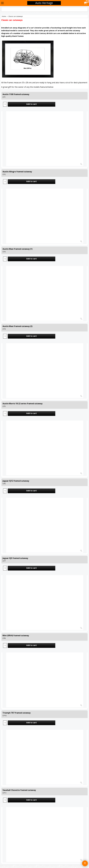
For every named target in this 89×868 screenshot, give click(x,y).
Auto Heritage (44, 3)
